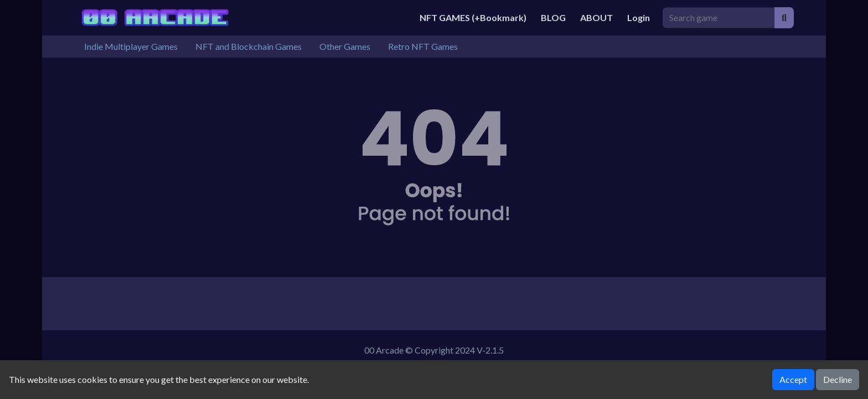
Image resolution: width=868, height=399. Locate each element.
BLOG (553, 17)
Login (639, 17)
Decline (838, 379)
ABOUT (596, 17)
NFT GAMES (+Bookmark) (473, 17)
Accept (793, 379)
